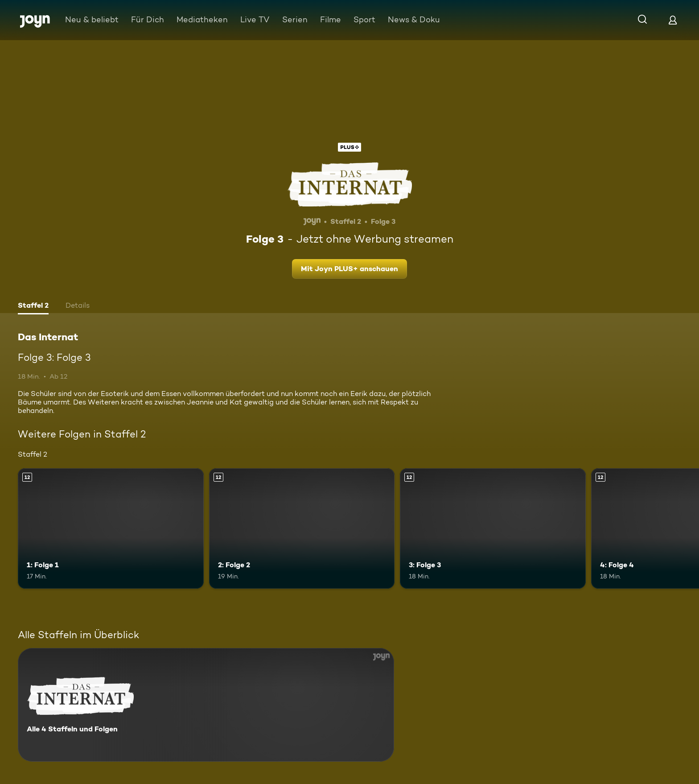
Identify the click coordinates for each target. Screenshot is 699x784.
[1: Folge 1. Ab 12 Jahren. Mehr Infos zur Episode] (111, 529)
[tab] (33, 306)
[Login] (673, 20)
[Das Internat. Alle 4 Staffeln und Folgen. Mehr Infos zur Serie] (206, 705)
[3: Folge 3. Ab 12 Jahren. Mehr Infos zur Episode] (493, 529)
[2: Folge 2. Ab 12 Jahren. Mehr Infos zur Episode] (302, 529)
